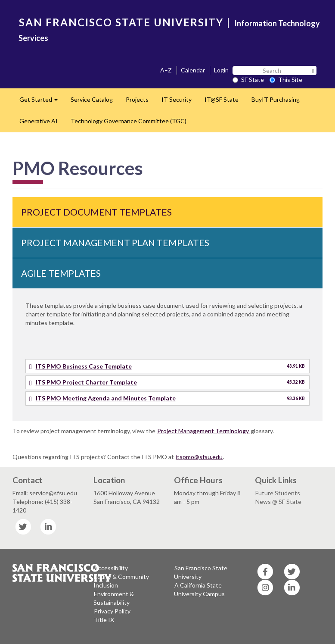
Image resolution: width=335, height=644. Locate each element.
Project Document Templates (96, 212)
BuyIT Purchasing (276, 99)
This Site (286, 80)
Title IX (104, 620)
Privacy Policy (112, 611)
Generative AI (39, 121)
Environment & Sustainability (114, 598)
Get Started (42, 102)
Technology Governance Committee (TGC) (129, 121)
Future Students (278, 493)
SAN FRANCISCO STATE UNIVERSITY (121, 22)
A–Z (166, 70)
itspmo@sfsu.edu (199, 457)
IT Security (177, 99)
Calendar (193, 70)
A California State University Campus (199, 589)
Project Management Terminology (204, 431)
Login (221, 70)
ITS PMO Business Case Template (84, 366)
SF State (248, 80)
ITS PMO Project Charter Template (86, 382)
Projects (137, 99)
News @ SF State (278, 502)
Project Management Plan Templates (115, 242)
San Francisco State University (201, 572)
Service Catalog (92, 99)
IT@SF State (222, 99)
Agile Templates (61, 273)
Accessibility (111, 568)
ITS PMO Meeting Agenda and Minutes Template (106, 398)
